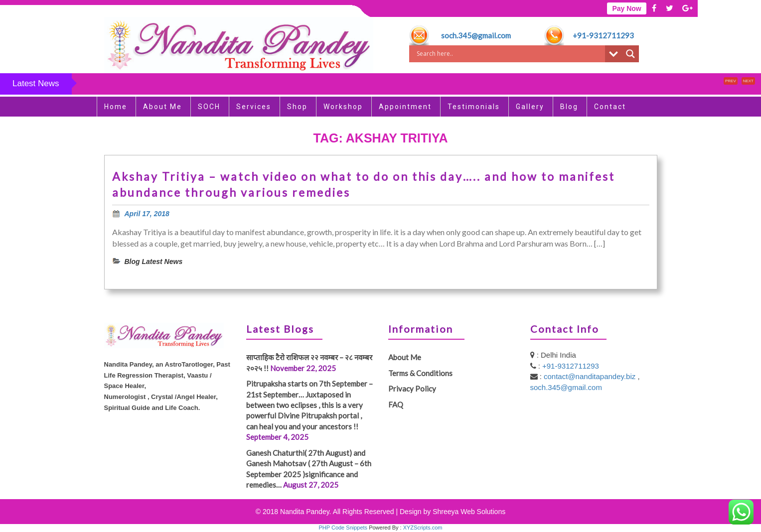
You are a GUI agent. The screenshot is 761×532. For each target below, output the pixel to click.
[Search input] (510, 54)
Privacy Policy (412, 389)
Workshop (343, 107)
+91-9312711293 (603, 35)
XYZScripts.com (423, 528)
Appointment (405, 107)
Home (116, 107)
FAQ (396, 404)
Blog (569, 107)
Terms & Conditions (420, 373)
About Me (162, 107)
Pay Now (626, 8)
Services (254, 107)
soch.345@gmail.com (476, 35)
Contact (610, 107)
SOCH (209, 107)
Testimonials (474, 107)
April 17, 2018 (147, 214)
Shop (297, 107)
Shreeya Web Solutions (469, 512)
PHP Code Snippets (343, 528)
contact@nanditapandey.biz (591, 376)
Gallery (530, 107)
